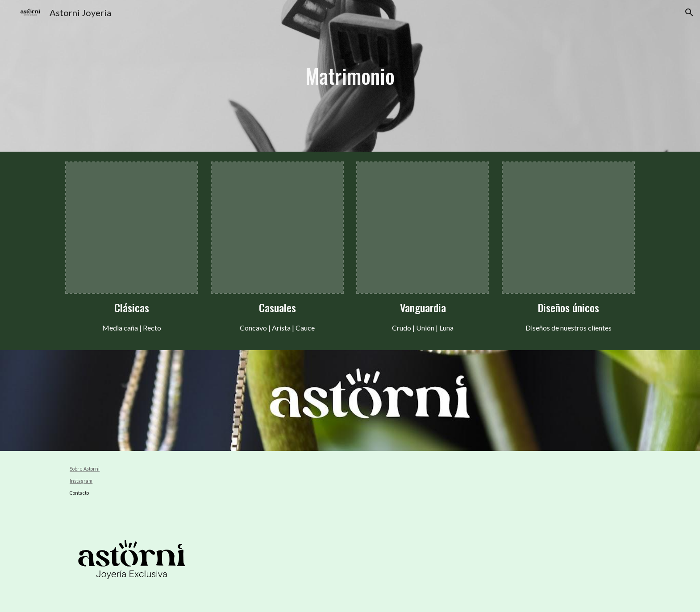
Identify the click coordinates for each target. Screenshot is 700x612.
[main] (350, 76)
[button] (689, 12)
